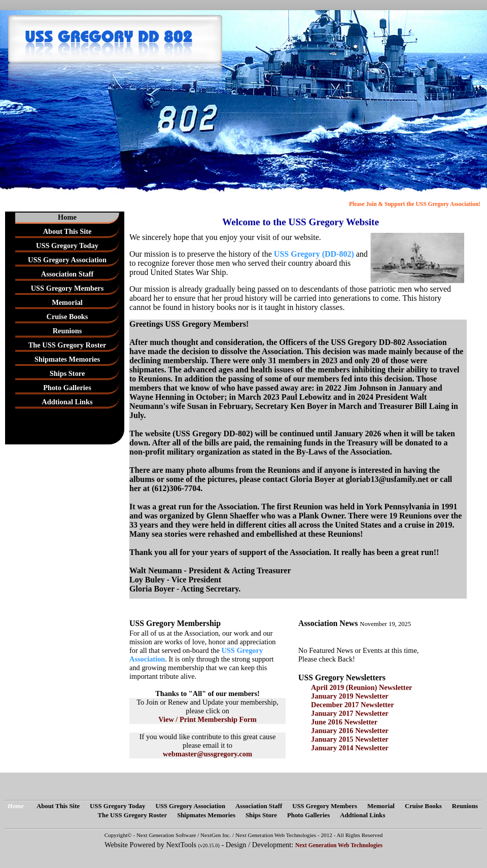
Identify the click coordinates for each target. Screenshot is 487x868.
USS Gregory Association (67, 260)
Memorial (67, 302)
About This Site (67, 231)
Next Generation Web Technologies (339, 845)
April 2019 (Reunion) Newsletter (361, 687)
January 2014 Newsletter (350, 748)
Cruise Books (67, 317)
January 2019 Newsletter (350, 696)
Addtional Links (67, 402)
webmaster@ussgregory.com (207, 754)
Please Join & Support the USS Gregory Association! (415, 204)
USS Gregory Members (67, 288)
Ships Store (67, 373)
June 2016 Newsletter (344, 722)
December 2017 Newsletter (353, 705)
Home (67, 217)
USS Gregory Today (67, 246)
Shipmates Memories (67, 359)
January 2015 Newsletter (350, 739)
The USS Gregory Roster (67, 345)
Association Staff (67, 274)
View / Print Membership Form (207, 719)
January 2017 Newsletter (350, 713)
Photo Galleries (67, 388)
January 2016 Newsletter (350, 731)
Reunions (67, 331)
